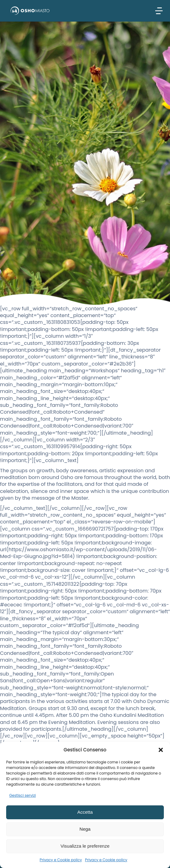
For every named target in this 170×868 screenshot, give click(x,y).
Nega (85, 829)
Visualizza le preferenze (85, 846)
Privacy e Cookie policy (61, 860)
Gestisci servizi (22, 795)
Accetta (85, 812)
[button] (161, 750)
